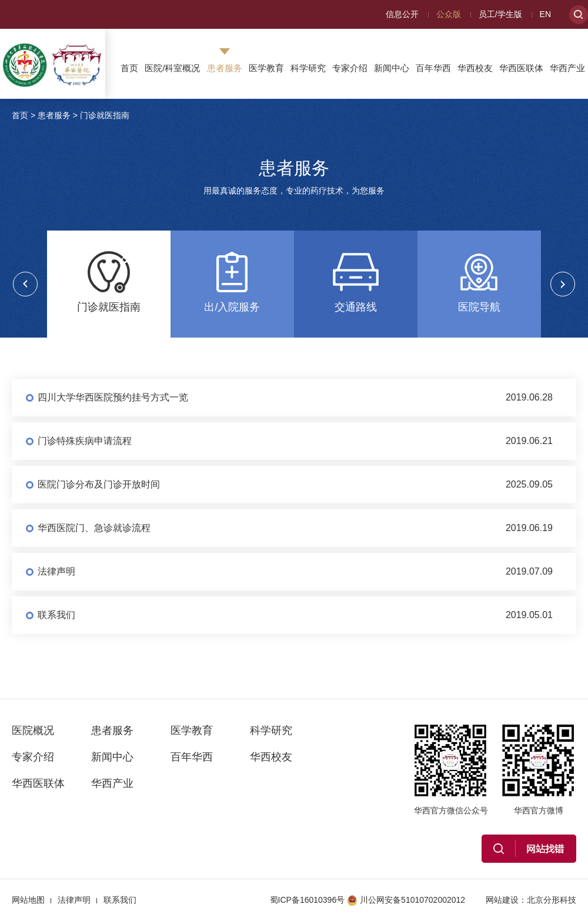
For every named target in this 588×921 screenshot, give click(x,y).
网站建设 (502, 900)
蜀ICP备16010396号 (308, 900)
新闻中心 (392, 68)
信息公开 (402, 14)
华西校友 (475, 68)
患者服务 (225, 68)
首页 (129, 68)
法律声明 (74, 900)
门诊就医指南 (105, 115)
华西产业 (567, 68)
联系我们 (120, 900)
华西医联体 (521, 68)
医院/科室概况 (172, 68)
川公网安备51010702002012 (406, 900)
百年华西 (433, 68)
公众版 (449, 14)
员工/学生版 (500, 14)
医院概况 (33, 730)
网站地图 (28, 900)
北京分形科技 (552, 900)
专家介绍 (350, 68)
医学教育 (266, 68)
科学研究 (308, 68)
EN (545, 14)
